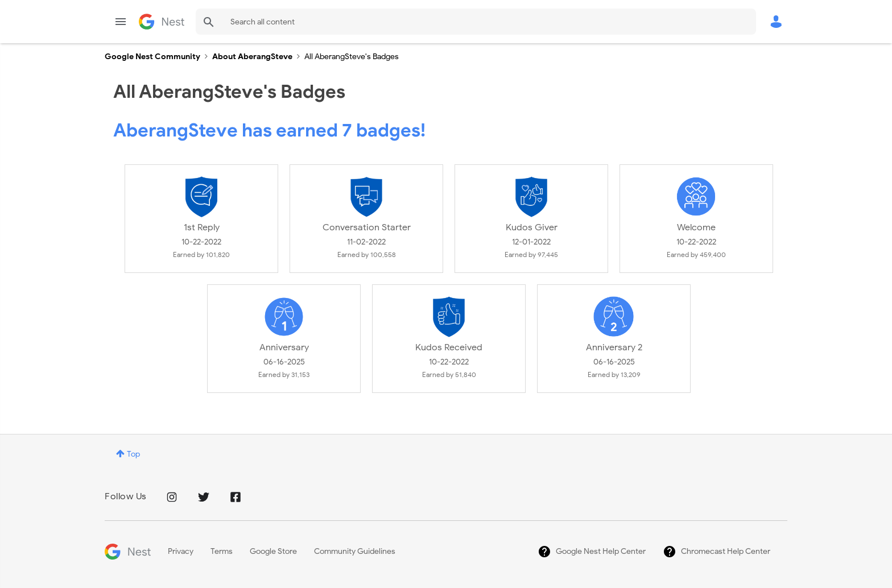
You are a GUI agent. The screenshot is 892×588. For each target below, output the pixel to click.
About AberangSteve (252, 57)
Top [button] (133, 454)
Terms (222, 551)
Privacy (181, 551)
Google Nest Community (162, 22)
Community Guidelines (355, 551)
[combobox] (476, 22)
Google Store (273, 551)
